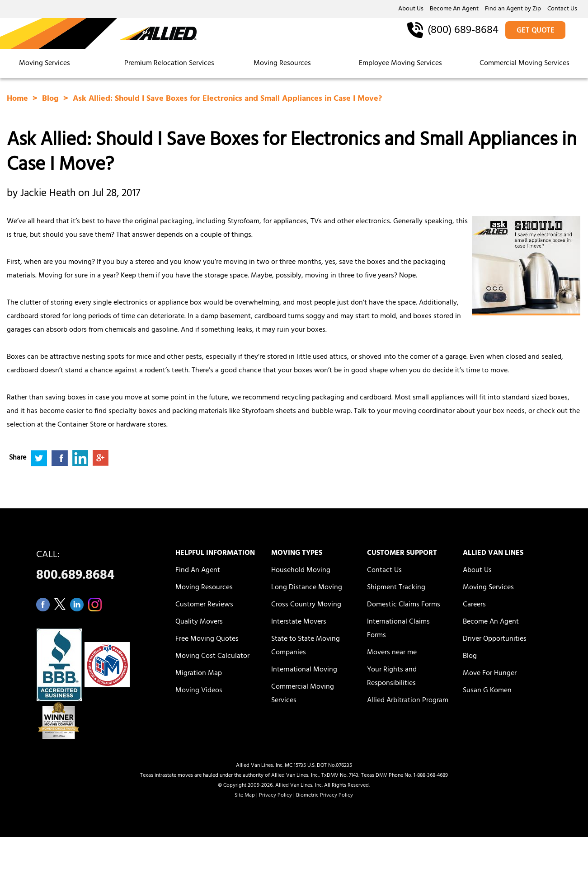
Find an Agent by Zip (513, 9)
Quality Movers (199, 622)
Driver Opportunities (495, 639)
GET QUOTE (536, 31)
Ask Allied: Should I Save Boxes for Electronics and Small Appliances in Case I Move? (227, 99)
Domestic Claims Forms (404, 605)
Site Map (245, 796)
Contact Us (562, 9)
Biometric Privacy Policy (325, 796)
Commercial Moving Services (524, 64)
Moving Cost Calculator (212, 657)
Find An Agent (198, 571)
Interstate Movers (299, 622)
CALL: (96, 568)
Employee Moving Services (400, 64)
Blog (52, 99)
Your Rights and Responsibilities (392, 677)
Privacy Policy (275, 796)
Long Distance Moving (307, 588)
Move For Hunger (490, 674)
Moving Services (45, 64)
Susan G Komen (487, 691)
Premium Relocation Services (170, 64)
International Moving (304, 670)
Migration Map (199, 674)
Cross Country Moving (306, 605)
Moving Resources (282, 64)
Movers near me (392, 653)
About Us (411, 9)
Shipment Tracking (396, 588)
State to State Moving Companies (306, 646)
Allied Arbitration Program (408, 701)
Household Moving (301, 571)
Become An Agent (454, 9)
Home (19, 99)
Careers (474, 605)
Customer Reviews (204, 605)
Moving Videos (199, 691)
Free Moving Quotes (207, 639)
